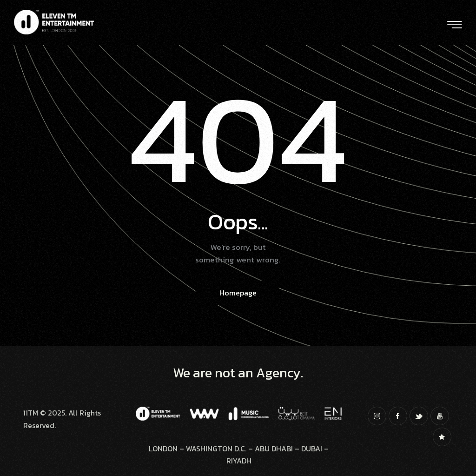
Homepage (238, 293)
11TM (31, 413)
